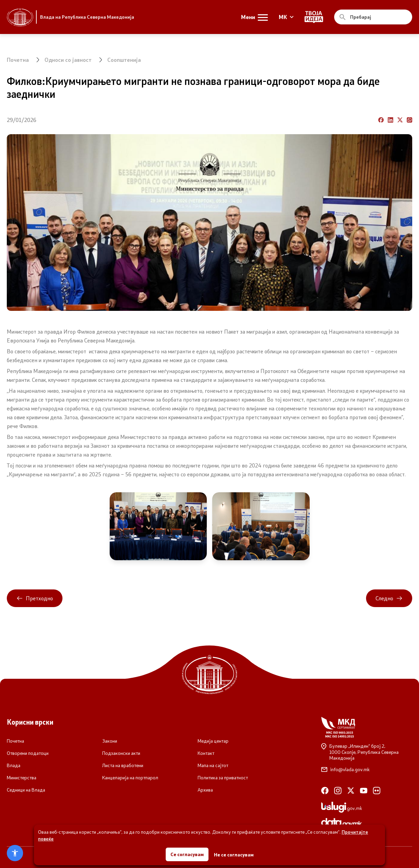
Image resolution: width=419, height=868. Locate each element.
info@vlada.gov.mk (345, 769)
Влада (14, 765)
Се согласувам (187, 854)
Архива (205, 790)
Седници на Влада (26, 790)
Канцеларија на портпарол (130, 778)
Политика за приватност (223, 778)
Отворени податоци (28, 753)
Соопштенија (124, 60)
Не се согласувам (234, 855)
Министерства (22, 778)
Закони (110, 741)
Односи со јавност (68, 60)
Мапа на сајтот (213, 765)
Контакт (206, 753)
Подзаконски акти (121, 753)
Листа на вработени (123, 765)
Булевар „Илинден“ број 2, (367, 752)
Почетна (18, 60)
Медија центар (213, 741)
